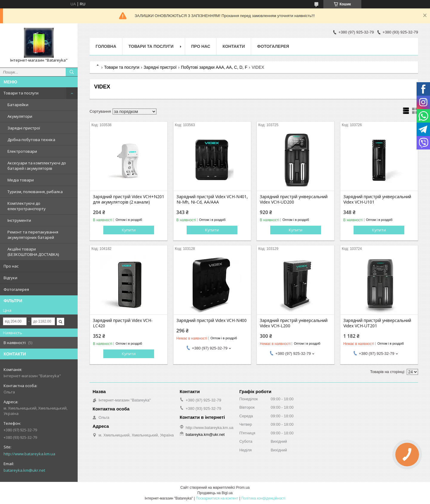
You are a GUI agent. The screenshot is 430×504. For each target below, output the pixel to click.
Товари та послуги (21, 93)
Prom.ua (243, 488)
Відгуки (10, 278)
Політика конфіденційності (263, 498)
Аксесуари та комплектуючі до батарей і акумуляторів (37, 166)
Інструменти (19, 220)
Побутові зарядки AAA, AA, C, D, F (214, 67)
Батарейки (18, 105)
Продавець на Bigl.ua (215, 493)
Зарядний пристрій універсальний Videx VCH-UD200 (294, 199)
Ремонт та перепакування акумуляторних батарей (33, 235)
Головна (106, 46)
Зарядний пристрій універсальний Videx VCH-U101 (377, 199)
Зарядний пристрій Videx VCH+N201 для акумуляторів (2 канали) (129, 199)
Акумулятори (20, 116)
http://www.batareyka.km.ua (29, 454)
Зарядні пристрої (24, 128)
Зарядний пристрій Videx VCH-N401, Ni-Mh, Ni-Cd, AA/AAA (212, 199)
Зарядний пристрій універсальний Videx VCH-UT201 (377, 323)
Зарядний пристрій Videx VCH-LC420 (123, 323)
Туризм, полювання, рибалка (35, 192)
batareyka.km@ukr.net (24, 470)
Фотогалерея (16, 289)
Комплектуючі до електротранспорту (27, 206)
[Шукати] (72, 72)
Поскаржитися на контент (217, 498)
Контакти (234, 46)
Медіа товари (21, 180)
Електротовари (22, 151)
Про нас (11, 266)
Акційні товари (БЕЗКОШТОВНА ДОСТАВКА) (33, 252)
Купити (129, 230)
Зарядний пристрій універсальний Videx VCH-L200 (294, 323)
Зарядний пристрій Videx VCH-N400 (212, 320)
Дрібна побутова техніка (31, 140)
